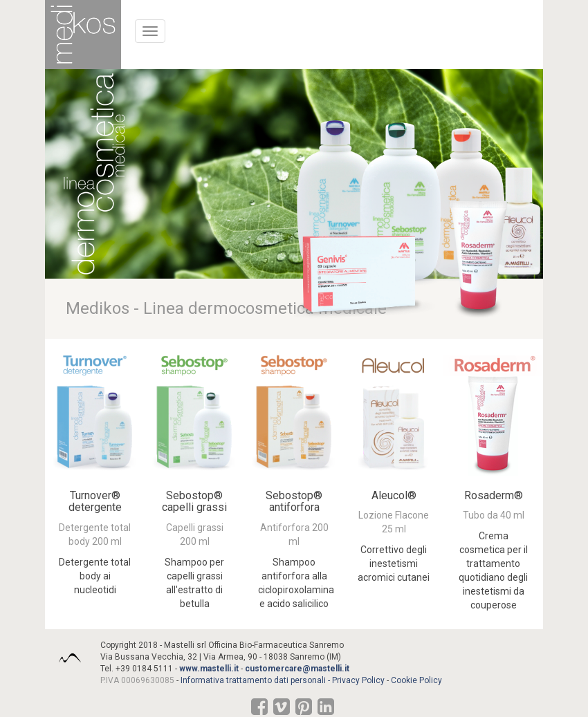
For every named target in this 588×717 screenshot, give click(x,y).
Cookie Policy (416, 680)
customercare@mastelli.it (297, 669)
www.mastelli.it (209, 669)
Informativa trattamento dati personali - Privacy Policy (283, 680)
